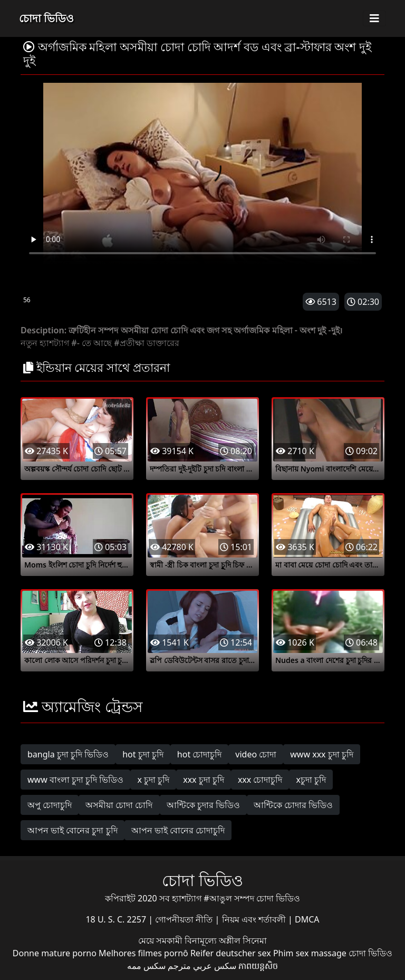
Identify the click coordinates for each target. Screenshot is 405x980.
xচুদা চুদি (311, 780)
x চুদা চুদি (153, 780)
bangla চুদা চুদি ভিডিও (68, 754)
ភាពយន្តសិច (258, 966)
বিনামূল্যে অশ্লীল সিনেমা (226, 940)
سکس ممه (146, 966)
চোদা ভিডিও (46, 18)
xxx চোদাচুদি (260, 780)
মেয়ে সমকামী (161, 940)
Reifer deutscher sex (231, 953)
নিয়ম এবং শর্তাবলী (255, 919)
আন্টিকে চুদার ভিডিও (203, 805)
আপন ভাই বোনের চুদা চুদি (73, 830)
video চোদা (256, 754)
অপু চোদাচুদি (50, 805)
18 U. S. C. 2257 (117, 919)
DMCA (307, 919)
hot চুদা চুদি (143, 754)
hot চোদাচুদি (200, 754)
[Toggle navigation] (374, 18)
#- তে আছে (91, 343)
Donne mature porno (55, 953)
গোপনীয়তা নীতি (185, 919)
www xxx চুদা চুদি (322, 754)
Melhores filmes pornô (143, 953)
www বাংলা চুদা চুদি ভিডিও (75, 780)
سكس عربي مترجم (202, 966)
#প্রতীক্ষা (129, 343)
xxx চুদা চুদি (204, 780)
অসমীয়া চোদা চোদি (119, 805)
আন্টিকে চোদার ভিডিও (293, 805)
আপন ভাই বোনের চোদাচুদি (178, 830)
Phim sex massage (310, 953)
